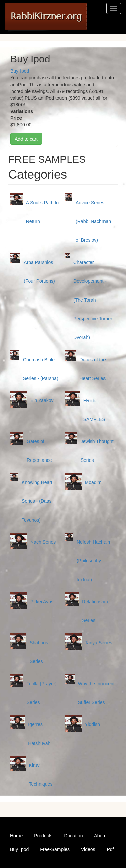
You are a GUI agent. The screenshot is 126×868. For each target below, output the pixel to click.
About (100, 836)
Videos (88, 849)
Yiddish (93, 724)
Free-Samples (55, 849)
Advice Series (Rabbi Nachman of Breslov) (93, 221)
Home (16, 836)
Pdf (110, 849)
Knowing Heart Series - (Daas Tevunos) (37, 501)
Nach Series (43, 542)
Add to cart (26, 139)
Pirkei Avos (42, 602)
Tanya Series (99, 643)
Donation (73, 836)
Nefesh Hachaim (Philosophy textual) (94, 561)
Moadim (93, 482)
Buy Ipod (20, 71)
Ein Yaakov (42, 400)
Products (43, 836)
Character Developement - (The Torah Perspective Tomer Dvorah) (93, 300)
